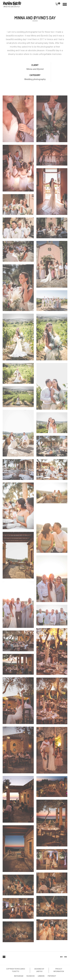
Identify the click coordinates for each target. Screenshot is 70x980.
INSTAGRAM (19, 976)
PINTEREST (52, 976)
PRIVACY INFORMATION (59, 970)
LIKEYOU (39, 971)
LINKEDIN (41, 976)
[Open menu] (65, 4)
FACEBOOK (31, 976)
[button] (57, 4)
